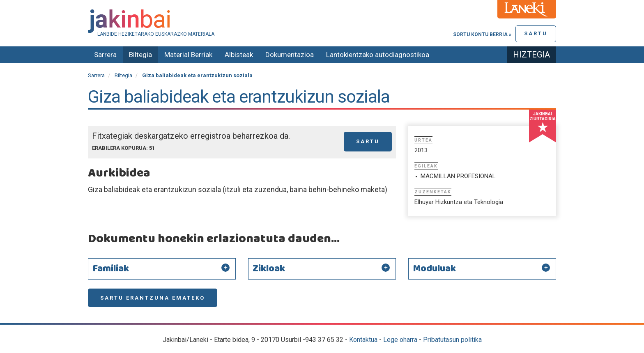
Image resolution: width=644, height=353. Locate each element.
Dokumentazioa (290, 55)
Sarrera (105, 55)
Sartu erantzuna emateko (153, 298)
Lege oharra (400, 340)
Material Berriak (188, 55)
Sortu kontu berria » (482, 34)
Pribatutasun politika (452, 340)
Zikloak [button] (269, 269)
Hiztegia (531, 55)
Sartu (536, 33)
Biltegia (140, 55)
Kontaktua (363, 340)
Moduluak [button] (434, 269)
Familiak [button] (111, 269)
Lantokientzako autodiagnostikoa (378, 55)
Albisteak (239, 55)
